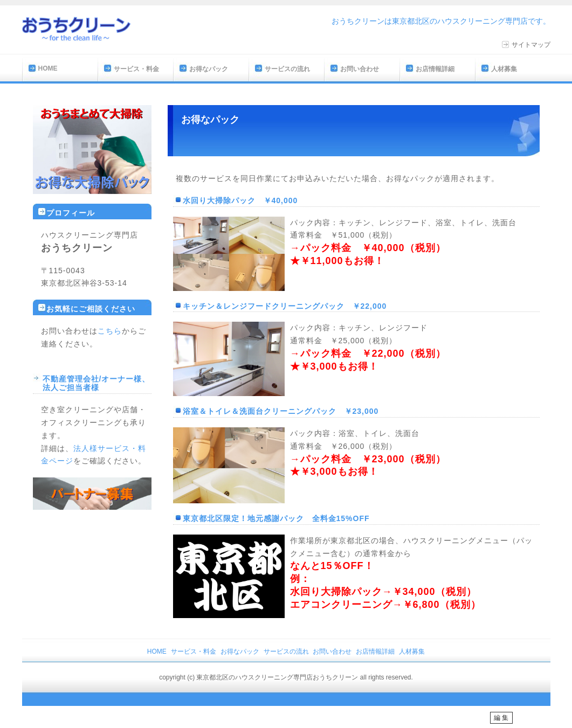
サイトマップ (531, 45)
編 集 (501, 718)
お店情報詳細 (435, 69)
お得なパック (209, 69)
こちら (110, 331)
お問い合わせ (360, 69)
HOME (48, 68)
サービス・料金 (136, 69)
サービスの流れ (287, 69)
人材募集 (504, 69)
